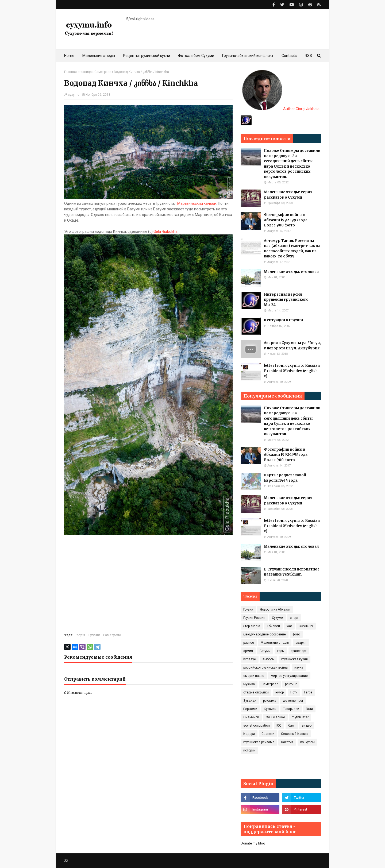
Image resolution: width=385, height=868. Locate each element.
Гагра (308, 692)
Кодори (249, 734)
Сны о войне (275, 717)
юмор (280, 692)
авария (301, 643)
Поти (294, 692)
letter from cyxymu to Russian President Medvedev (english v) (292, 371)
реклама (270, 701)
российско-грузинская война (265, 668)
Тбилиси (273, 626)
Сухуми (278, 618)
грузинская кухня (294, 659)
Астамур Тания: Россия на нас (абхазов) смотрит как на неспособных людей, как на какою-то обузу (292, 249)
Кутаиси (270, 709)
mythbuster (300, 717)
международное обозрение (265, 634)
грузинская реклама (259, 742)
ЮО (279, 726)
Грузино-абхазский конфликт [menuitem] (248, 56)
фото (296, 634)
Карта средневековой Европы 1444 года (285, 478)
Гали (309, 709)
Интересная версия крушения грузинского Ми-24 (286, 300)
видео (307, 726)
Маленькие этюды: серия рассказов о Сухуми (288, 195)
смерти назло (254, 676)
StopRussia (252, 626)
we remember (293, 701)
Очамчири (251, 717)
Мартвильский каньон (197, 203)
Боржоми (250, 709)
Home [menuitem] (69, 56)
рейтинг (291, 684)
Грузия (94, 635)
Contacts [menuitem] (289, 56)
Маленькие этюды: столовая (291, 272)
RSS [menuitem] (308, 56)
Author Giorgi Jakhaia (281, 109)
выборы (269, 659)
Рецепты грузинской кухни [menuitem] (147, 56)
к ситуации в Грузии (283, 320)
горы (81, 635)
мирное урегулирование (289, 676)
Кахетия (287, 742)
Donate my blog (253, 843)
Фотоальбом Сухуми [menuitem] (196, 56)
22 (66, 861)
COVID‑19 (306, 626)
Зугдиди (250, 701)
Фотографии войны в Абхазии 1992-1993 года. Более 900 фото (286, 220)
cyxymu (74, 95)
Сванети (268, 734)
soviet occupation (257, 726)
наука (299, 668)
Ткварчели (291, 709)
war (289, 626)
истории (249, 750)
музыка (249, 684)
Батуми (265, 651)
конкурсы (307, 742)
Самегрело (103, 72)
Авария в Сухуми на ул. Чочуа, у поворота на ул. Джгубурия (292, 346)
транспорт (299, 651)
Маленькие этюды (275, 643)
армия (248, 651)
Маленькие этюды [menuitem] (99, 56)
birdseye (250, 659)
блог (292, 726)
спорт (294, 618)
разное (249, 643)
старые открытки (256, 692)
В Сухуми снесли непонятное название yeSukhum (292, 572)
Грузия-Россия (254, 618)
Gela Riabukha (165, 232)
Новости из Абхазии (275, 609)
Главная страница (78, 72)
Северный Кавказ (295, 734)
